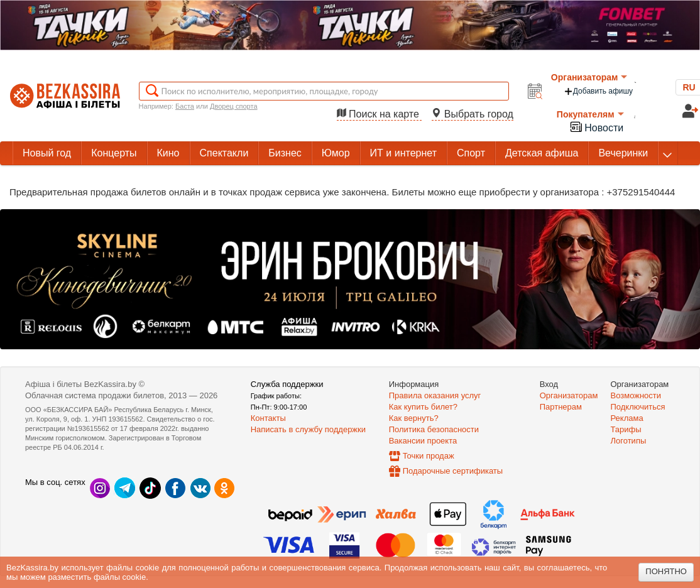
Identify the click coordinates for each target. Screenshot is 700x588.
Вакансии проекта (423, 441)
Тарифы (626, 429)
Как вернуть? (414, 418)
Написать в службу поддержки (308, 429)
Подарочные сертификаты (453, 471)
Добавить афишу (598, 91)
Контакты (268, 418)
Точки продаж (429, 456)
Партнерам (561, 407)
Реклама (627, 418)
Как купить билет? (423, 407)
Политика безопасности (434, 429)
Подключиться (638, 407)
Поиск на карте (380, 114)
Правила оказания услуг (435, 395)
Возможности (636, 395)
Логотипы (629, 441)
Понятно (666, 571)
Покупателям (590, 114)
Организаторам (589, 77)
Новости (596, 127)
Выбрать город (473, 114)
